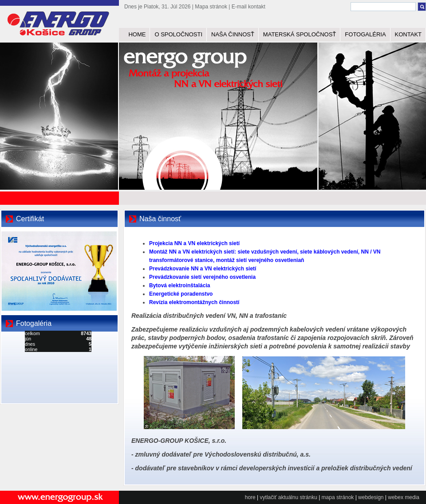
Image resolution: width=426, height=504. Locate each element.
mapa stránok (338, 497)
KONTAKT (408, 34)
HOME (137, 34)
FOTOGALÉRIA (365, 34)
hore (250, 497)
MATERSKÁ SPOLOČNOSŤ (300, 34)
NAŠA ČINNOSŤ (233, 34)
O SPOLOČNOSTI (178, 34)
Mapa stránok (211, 7)
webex (396, 497)
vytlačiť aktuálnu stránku (289, 497)
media (412, 497)
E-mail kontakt (248, 7)
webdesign (371, 497)
